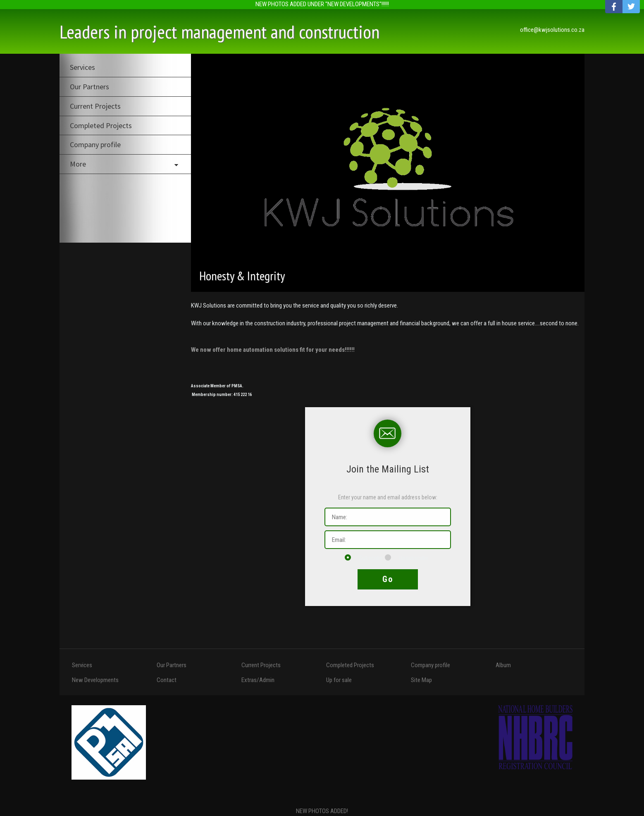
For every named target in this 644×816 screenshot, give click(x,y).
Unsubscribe (407, 558)
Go (388, 579)
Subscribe (364, 558)
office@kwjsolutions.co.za (552, 30)
